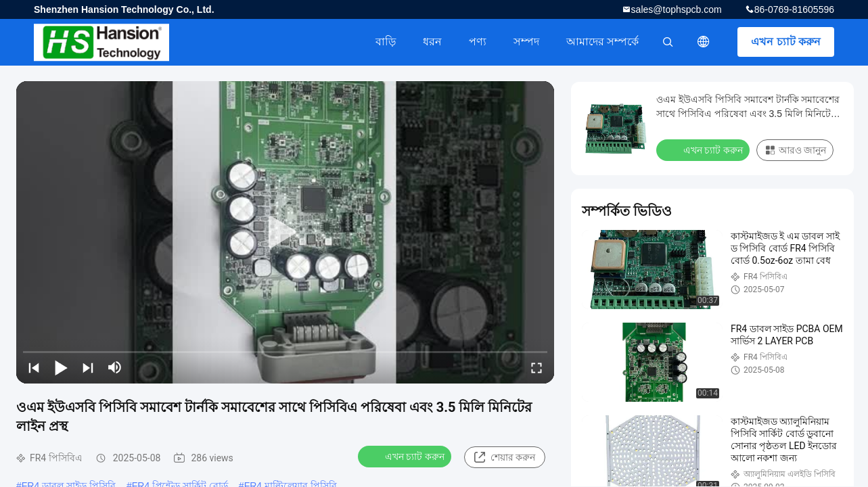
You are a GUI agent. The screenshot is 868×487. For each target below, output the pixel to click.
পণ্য (478, 42)
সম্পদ (526, 42)
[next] (88, 367)
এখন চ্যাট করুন (786, 42)
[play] (285, 233)
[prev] (34, 367)
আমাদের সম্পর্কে (602, 42)
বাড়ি (386, 42)
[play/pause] (61, 367)
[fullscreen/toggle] (536, 367)
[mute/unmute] (115, 367)
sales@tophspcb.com (677, 9)
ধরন (432, 42)
